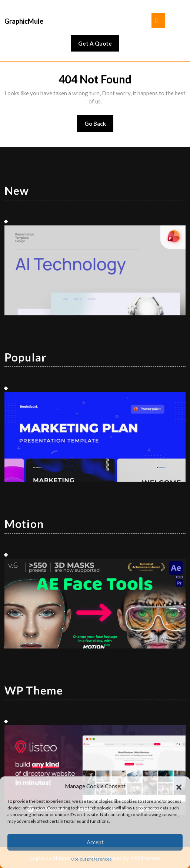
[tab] (158, 20)
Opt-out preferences (91, 859)
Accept (95, 842)
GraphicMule (24, 21)
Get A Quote (99, 45)
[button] (179, 786)
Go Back (99, 126)
